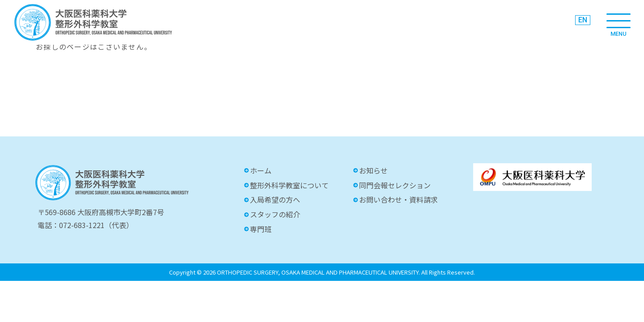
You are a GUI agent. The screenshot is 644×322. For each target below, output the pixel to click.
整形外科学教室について (289, 185)
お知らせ (373, 170)
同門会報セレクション (395, 185)
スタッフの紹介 (275, 214)
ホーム (261, 170)
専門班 (261, 229)
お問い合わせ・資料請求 (398, 199)
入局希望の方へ (275, 199)
